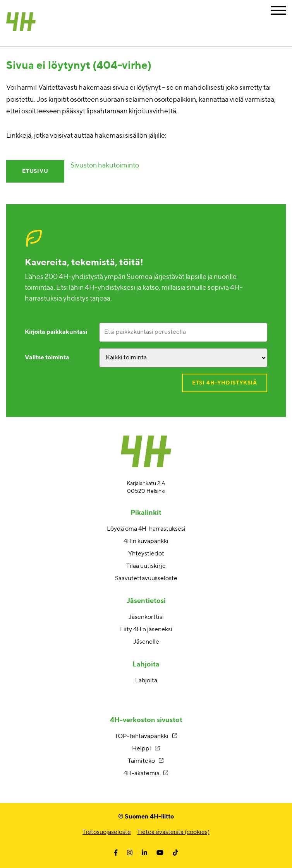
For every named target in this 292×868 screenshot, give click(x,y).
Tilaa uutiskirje (146, 566)
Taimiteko (141, 761)
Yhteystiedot (146, 554)
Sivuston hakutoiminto (105, 166)
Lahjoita (146, 681)
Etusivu (35, 171)
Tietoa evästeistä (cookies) (173, 832)
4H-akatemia (142, 774)
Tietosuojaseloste (107, 832)
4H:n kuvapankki (146, 542)
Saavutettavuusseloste (146, 579)
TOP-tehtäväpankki (142, 736)
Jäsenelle (146, 642)
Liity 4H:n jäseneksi (146, 630)
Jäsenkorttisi (146, 617)
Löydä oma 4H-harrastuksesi (146, 529)
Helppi (142, 749)
